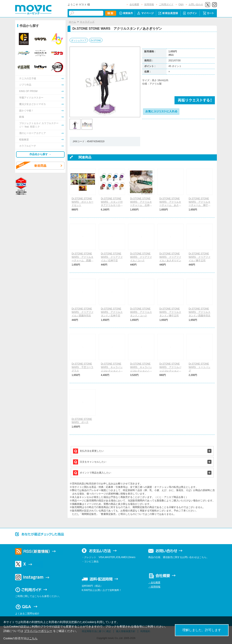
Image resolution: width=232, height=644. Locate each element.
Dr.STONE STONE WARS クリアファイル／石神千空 (112, 257)
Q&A (181, 4)
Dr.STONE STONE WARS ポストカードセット (83, 202)
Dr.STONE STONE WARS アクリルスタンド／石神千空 (112, 312)
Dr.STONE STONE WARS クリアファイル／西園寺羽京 (83, 312)
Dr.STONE (96, 40)
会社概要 (134, 4)
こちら (33, 638)
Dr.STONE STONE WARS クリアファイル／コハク (141, 257)
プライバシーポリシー (38, 631)
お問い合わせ (196, 4)
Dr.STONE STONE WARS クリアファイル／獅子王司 (200, 257)
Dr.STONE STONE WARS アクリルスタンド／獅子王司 (170, 312)
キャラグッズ (87, 22)
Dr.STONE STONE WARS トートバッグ (200, 367)
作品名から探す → (40, 154)
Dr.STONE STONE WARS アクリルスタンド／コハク (141, 312)
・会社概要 (154, 582)
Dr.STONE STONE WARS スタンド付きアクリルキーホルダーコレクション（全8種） (112, 205)
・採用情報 (154, 587)
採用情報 (149, 4)
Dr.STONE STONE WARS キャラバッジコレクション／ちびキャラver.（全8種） (141, 371)
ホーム (72, 22)
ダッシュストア (79, 40)
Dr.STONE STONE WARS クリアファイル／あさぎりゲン (170, 257)
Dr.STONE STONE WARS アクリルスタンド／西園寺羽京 (200, 312)
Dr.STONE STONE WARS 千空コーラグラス (83, 367)
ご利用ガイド (166, 4)
